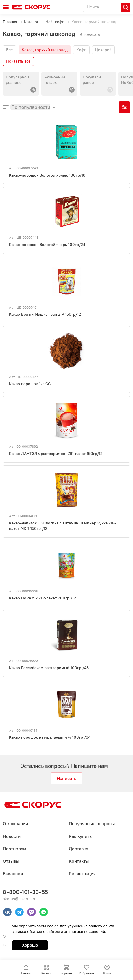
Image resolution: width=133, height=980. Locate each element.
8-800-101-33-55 (25, 892)
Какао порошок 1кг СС (30, 384)
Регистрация (82, 874)
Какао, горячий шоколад (45, 50)
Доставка (78, 849)
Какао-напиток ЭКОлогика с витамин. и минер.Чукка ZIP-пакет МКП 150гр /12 (63, 526)
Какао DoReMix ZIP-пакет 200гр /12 (43, 598)
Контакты (79, 861)
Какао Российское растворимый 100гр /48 (49, 668)
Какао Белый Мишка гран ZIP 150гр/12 (45, 314)
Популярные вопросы (92, 824)
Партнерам (15, 849)
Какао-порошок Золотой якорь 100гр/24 (47, 245)
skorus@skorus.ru (20, 899)
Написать (66, 778)
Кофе (81, 50)
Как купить (80, 836)
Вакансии (13, 874)
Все (10, 50)
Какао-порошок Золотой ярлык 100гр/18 (47, 175)
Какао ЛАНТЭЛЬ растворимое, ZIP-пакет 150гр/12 (56, 454)
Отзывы (11, 861)
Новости (12, 836)
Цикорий (103, 50)
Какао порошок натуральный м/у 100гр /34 (50, 737)
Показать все (18, 61)
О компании (15, 824)
